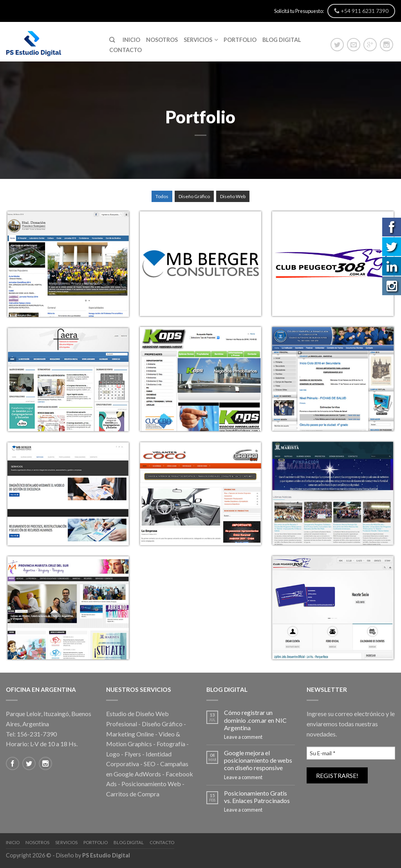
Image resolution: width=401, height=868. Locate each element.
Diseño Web (233, 196)
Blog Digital (282, 40)
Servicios (198, 40)
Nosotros (162, 40)
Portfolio (240, 40)
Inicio (131, 40)
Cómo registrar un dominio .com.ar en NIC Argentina (255, 720)
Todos (162, 196)
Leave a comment (243, 737)
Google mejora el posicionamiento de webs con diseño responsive (258, 760)
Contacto (126, 50)
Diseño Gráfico (194, 196)
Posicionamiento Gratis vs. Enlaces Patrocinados (257, 797)
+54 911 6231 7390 (361, 11)
